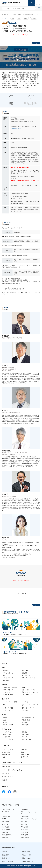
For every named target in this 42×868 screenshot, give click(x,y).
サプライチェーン (9, 710)
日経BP (4, 819)
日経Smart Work (6, 816)
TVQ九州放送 (25, 827)
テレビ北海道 (6, 827)
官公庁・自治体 (8, 725)
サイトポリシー (7, 773)
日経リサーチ (6, 822)
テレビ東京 (24, 822)
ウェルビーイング (27, 695)
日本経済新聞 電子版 (27, 861)
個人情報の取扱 (26, 852)
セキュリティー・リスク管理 (30, 705)
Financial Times (25, 816)
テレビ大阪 (5, 824)
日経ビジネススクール (8, 809)
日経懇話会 (5, 838)
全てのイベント (26, 757)
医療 (19, 18)
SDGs (24, 687)
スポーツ (24, 737)
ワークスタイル (8, 673)
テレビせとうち (6, 830)
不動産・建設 (26, 720)
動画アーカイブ (7, 755)
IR (4, 675)
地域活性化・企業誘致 (10, 687)
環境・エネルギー (9, 690)
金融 (5, 720)
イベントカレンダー (8, 750)
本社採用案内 (6, 855)
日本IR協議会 (25, 835)
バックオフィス (8, 678)
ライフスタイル (8, 737)
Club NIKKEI (5, 812)
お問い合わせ (6, 767)
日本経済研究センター (8, 835)
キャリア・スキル (9, 732)
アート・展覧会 (8, 739)
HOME (4, 15)
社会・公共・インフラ (29, 690)
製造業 (5, 718)
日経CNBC (5, 832)
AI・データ (25, 702)
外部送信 (5, 780)
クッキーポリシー (7, 777)
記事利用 (4, 852)
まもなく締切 (6, 752)
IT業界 (5, 722)
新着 (22, 752)
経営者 (5, 671)
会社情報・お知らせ (7, 858)
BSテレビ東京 (25, 830)
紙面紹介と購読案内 (7, 861)
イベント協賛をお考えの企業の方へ (13, 770)
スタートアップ (27, 675)
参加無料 (34, 18)
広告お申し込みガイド (28, 858)
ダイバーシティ (8, 695)
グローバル (7, 692)
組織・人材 (25, 671)
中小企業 (24, 722)
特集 (3, 757)
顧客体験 (6, 680)
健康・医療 (25, 734)
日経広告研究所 (25, 838)
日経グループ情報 (27, 855)
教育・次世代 (7, 734)
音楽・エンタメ (27, 739)
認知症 (26, 18)
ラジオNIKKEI (25, 832)
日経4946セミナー (26, 809)
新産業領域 (25, 725)
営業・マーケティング (29, 678)
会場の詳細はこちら (16, 129)
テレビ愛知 (24, 824)
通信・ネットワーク (28, 708)
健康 (13, 18)
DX (4, 704)
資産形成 (24, 732)
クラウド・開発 (8, 708)
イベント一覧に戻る (21, 593)
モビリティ (25, 710)
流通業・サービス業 (28, 718)
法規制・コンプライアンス (30, 692)
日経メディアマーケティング (29, 819)
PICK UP (24, 750)
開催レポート (25, 755)
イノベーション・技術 (10, 702)
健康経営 (24, 673)
